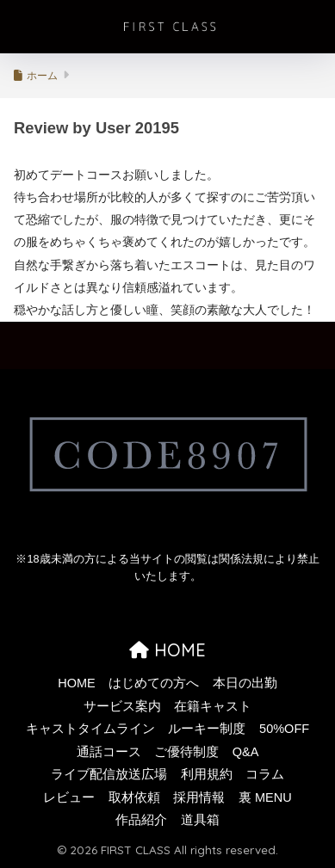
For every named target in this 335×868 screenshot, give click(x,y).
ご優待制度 (186, 752)
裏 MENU (265, 797)
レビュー (69, 797)
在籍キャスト (213, 706)
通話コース (109, 752)
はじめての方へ (154, 683)
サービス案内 (122, 706)
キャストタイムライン (90, 729)
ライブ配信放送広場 (109, 774)
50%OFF (284, 729)
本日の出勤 (245, 683)
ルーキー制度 (207, 729)
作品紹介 (141, 820)
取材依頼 (134, 797)
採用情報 (199, 797)
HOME (167, 650)
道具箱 (200, 820)
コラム (265, 774)
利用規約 (207, 774)
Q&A (246, 752)
